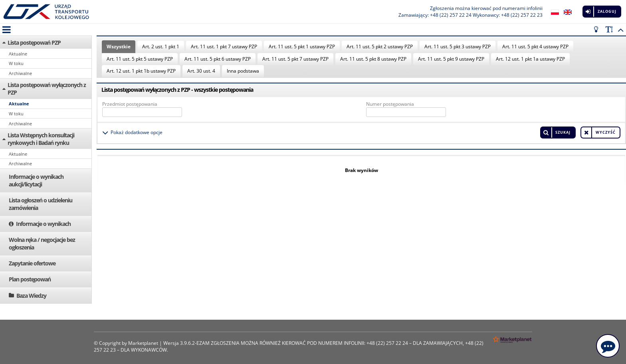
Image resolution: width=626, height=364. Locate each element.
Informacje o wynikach (43, 224)
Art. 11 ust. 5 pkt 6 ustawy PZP (218, 59)
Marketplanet (143, 343)
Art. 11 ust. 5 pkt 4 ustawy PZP (535, 46)
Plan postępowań (30, 279)
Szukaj (563, 132)
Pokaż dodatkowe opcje (137, 132)
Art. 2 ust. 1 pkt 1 (161, 46)
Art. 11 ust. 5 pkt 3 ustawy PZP (458, 46)
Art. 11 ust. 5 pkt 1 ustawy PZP (302, 46)
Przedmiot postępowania (130, 104)
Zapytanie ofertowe (32, 263)
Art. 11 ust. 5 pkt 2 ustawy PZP (380, 46)
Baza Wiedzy (31, 296)
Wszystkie (119, 46)
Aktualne (18, 54)
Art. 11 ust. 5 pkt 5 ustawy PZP (140, 59)
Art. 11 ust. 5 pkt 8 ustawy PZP (373, 59)
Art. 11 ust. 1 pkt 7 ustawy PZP (224, 46)
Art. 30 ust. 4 (201, 71)
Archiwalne (20, 73)
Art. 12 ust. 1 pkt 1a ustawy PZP (530, 59)
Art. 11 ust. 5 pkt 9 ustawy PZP (451, 59)
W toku (16, 63)
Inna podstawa (243, 71)
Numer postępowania (390, 104)
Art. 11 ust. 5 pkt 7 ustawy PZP (295, 59)
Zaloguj (607, 11)
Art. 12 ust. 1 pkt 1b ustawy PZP (141, 71)
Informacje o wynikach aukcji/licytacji (36, 180)
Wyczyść (606, 132)
